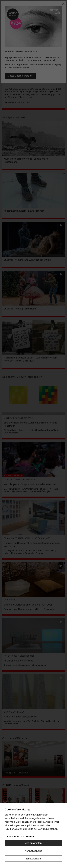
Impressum (28, 836)
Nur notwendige (34, 851)
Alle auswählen (33, 843)
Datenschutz (12, 836)
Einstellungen (34, 858)
